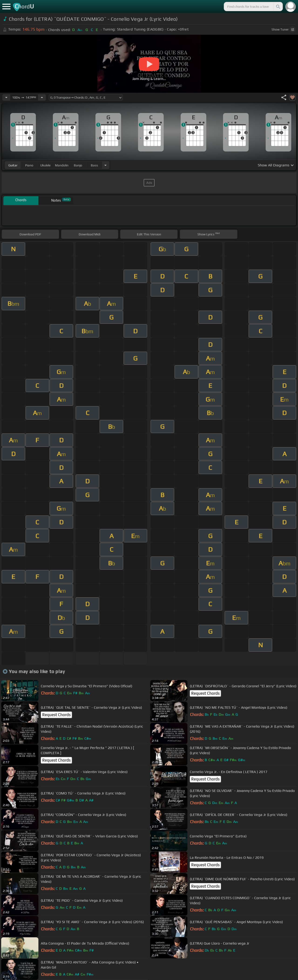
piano (29, 165)
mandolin (62, 165)
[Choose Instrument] (105, 165)
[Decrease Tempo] (6, 97)
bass (94, 165)
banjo (78, 165)
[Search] (278, 7)
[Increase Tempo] (42, 97)
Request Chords (205, 693)
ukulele (45, 165)
